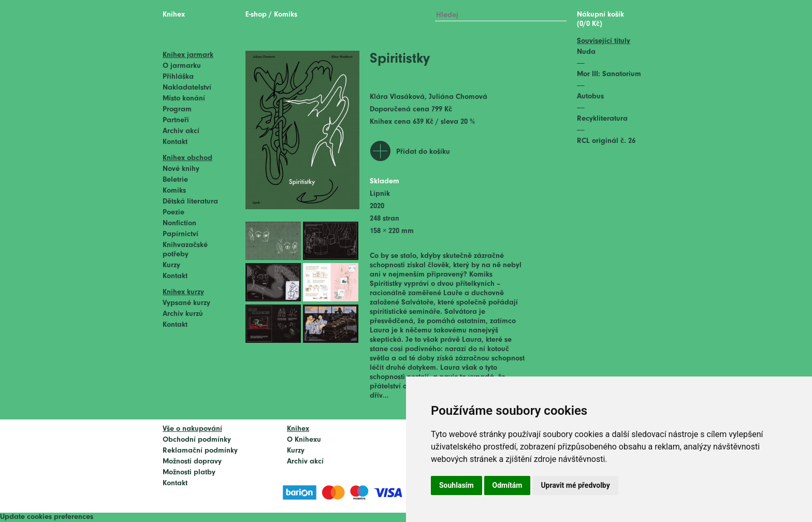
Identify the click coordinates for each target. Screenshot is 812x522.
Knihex (174, 15)
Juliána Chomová (458, 97)
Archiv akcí (181, 131)
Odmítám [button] (508, 485)
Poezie (173, 213)
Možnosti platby (189, 473)
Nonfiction (179, 223)
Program (177, 110)
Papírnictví (180, 234)
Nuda (586, 52)
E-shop (256, 15)
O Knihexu (304, 440)
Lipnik (380, 194)
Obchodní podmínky (197, 440)
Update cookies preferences (47, 517)
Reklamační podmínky (200, 451)
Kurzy (171, 265)
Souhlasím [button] (456, 485)
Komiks (174, 191)
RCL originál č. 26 (606, 141)
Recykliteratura (602, 119)
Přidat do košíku (423, 152)
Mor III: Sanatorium (609, 74)
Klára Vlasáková (397, 97)
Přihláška (178, 77)
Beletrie (175, 180)
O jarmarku (182, 66)
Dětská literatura (190, 202)
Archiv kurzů (183, 314)
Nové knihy (181, 169)
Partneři (176, 120)
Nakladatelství (187, 88)
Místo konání (184, 99)
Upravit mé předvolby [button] (575, 485)
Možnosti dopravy (192, 462)
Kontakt (175, 142)
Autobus (590, 97)
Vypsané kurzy (186, 303)
